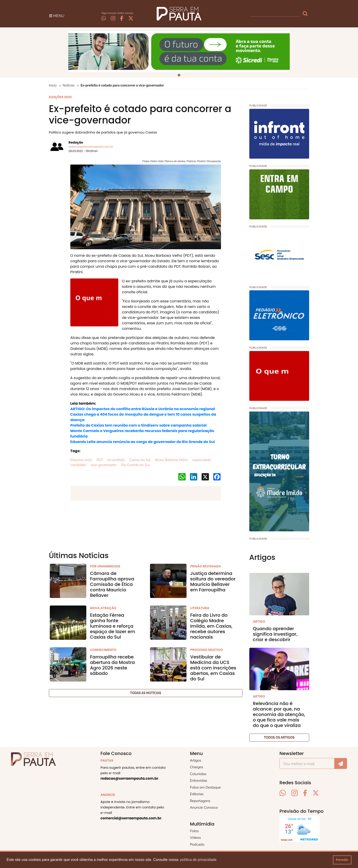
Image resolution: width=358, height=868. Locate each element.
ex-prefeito (116, 460)
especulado (201, 460)
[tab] (179, 75)
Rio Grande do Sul (135, 465)
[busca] (275, 14)
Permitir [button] (342, 860)
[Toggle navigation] (57, 16)
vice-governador (103, 465)
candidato (78, 465)
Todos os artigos (279, 737)
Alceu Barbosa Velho (171, 460)
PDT (99, 460)
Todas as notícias (146, 693)
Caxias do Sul (140, 460)
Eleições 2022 (81, 460)
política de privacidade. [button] (199, 860)
